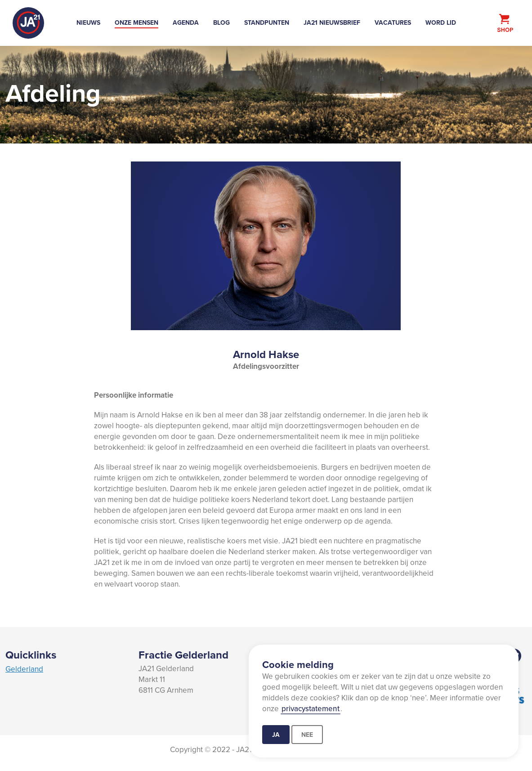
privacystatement (311, 708)
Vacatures (393, 22)
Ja (276, 735)
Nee (307, 735)
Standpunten (267, 22)
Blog (221, 22)
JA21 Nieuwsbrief (332, 22)
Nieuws (88, 22)
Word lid (441, 22)
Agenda (186, 22)
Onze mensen (136, 22)
